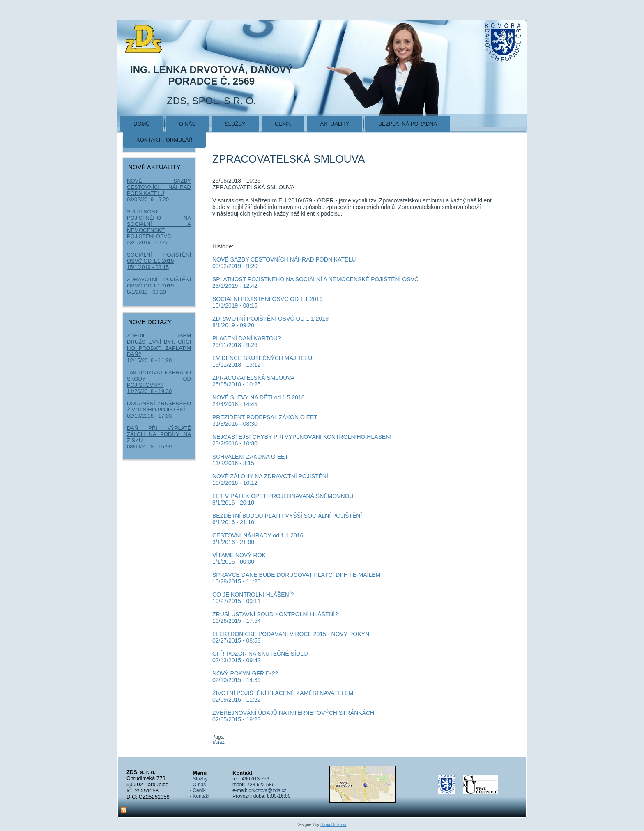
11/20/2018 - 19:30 (149, 391)
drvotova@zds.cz (267, 790)
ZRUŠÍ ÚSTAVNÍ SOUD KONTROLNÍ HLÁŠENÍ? (275, 614)
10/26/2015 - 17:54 (237, 621)
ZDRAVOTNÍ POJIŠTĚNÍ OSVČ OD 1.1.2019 (159, 282)
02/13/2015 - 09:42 (237, 660)
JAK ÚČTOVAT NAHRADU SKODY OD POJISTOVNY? (159, 379)
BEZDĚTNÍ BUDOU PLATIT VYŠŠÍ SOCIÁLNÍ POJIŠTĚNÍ (287, 516)
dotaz (219, 742)
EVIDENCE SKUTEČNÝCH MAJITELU (262, 358)
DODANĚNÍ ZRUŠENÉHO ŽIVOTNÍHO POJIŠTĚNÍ (159, 406)
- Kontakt (200, 796)
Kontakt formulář (164, 140)
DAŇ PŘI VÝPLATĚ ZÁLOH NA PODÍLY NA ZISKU (159, 434)
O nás (187, 124)
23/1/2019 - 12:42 (148, 242)
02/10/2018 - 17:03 (149, 416)
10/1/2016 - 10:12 (235, 483)
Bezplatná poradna (408, 124)
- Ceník (198, 790)
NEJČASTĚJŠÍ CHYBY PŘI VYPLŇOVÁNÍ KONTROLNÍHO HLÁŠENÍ (302, 437)
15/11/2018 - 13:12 (237, 365)
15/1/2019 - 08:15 (148, 267)
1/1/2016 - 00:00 (233, 562)
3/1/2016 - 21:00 (233, 542)
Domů (142, 124)
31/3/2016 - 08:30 (235, 424)
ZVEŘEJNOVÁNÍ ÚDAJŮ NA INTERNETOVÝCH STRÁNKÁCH (293, 713)
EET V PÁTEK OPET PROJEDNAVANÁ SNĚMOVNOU (283, 496)
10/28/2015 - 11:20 (237, 581)
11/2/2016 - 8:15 (233, 463)
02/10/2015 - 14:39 (237, 680)
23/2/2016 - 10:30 (235, 443)
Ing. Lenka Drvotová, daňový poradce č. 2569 (212, 75)
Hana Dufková (333, 825)
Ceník (283, 124)
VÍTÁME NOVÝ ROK (239, 555)
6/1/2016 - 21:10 (233, 522)
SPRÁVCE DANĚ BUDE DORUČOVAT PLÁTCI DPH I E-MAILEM (296, 575)
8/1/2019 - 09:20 (146, 292)
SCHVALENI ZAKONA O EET (250, 457)
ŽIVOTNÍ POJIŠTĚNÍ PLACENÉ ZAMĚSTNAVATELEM (283, 693)
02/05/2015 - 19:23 (237, 719)
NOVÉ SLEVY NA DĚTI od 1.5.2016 (259, 397)
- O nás (198, 785)
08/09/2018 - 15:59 (149, 446)
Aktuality (335, 124)
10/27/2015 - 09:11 (237, 601)
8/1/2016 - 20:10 (233, 503)
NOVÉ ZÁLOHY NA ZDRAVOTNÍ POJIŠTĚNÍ (270, 476)
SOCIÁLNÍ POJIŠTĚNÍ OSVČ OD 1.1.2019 (159, 258)
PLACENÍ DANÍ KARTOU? (247, 338)
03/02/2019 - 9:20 (148, 199)
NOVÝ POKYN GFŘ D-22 (245, 673)
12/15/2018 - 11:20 (149, 360)
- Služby (199, 779)
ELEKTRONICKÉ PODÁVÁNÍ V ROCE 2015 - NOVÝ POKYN (291, 634)
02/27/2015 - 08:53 (237, 640)
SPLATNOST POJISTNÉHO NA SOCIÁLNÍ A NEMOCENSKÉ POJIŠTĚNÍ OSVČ (159, 224)
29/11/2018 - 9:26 (235, 345)
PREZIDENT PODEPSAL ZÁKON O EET (265, 417)
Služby (235, 124)
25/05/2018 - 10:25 (237, 384)
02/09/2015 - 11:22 (237, 700)
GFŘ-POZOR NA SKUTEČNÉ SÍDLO (260, 654)
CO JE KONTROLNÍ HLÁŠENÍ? (253, 595)
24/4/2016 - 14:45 (235, 404)
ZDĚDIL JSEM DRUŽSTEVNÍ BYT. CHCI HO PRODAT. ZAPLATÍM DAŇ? (159, 345)
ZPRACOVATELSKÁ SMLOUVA (253, 378)
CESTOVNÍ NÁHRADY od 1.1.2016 (258, 535)
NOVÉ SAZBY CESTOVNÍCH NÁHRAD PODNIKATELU (159, 187)
